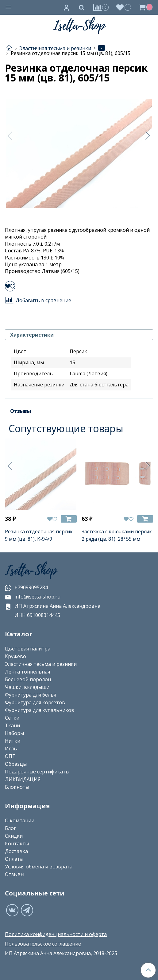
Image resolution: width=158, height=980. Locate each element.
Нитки (13, 741)
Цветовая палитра (28, 649)
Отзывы (15, 874)
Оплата (14, 859)
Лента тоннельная (27, 672)
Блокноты (17, 787)
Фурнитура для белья (31, 695)
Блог (10, 828)
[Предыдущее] (10, 136)
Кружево (15, 656)
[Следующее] (148, 136)
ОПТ (10, 756)
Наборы (14, 733)
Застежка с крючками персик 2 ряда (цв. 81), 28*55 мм (117, 535)
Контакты (17, 844)
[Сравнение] (101, 7)
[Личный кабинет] (67, 7)
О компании (20, 820)
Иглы (11, 749)
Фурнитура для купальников (40, 710)
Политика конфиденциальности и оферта (56, 934)
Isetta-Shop (31, 571)
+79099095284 (26, 587)
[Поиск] (82, 7)
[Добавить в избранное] (10, 286)
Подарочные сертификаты (37, 772)
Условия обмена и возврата (39, 867)
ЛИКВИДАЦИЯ (23, 779)
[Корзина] (146, 7)
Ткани (12, 725)
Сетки (12, 718)
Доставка (16, 851)
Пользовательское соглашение (43, 944)
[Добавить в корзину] (69, 519)
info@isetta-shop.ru (33, 597)
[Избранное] (124, 7)
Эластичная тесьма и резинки (41, 664)
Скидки (14, 836)
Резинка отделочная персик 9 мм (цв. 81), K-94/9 (39, 535)
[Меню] (9, 8)
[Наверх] (148, 970)
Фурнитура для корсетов (35, 702)
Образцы (16, 764)
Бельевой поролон (28, 679)
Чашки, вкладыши (27, 687)
